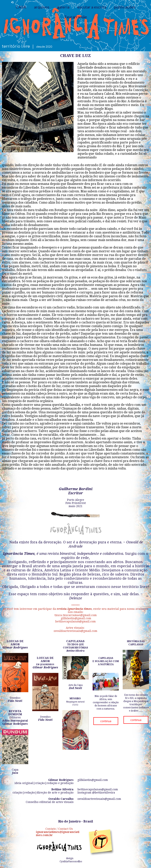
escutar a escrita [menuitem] (92, 7)
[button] (106, 721)
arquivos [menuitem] (42, 7)
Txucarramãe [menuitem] (75, 17)
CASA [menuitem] (21, 7)
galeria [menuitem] (63, 7)
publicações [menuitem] (125, 7)
